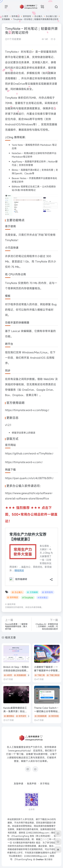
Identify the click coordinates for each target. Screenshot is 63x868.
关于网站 (45, 784)
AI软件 (8, 675)
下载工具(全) (53, 675)
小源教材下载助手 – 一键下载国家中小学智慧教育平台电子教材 (46, 670)
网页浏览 (54, 716)
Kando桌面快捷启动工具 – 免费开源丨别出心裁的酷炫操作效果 (15, 711)
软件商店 (16, 16)
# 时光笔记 (43, 598)
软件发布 (27, 16)
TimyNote (11, 52)
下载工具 (40, 675)
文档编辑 (6, 19)
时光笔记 (26, 52)
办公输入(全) (52, 16)
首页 (6, 16)
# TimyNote (28, 598)
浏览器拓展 (20, 675)
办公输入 (38, 16)
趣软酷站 (9, 716)
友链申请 (18, 784)
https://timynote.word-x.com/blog (26, 410)
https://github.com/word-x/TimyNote (28, 453)
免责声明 (32, 784)
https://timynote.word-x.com (23, 462)
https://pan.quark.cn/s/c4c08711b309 (28, 478)
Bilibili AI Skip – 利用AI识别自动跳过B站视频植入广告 (16, 670)
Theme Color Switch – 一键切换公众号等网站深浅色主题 (46, 711)
